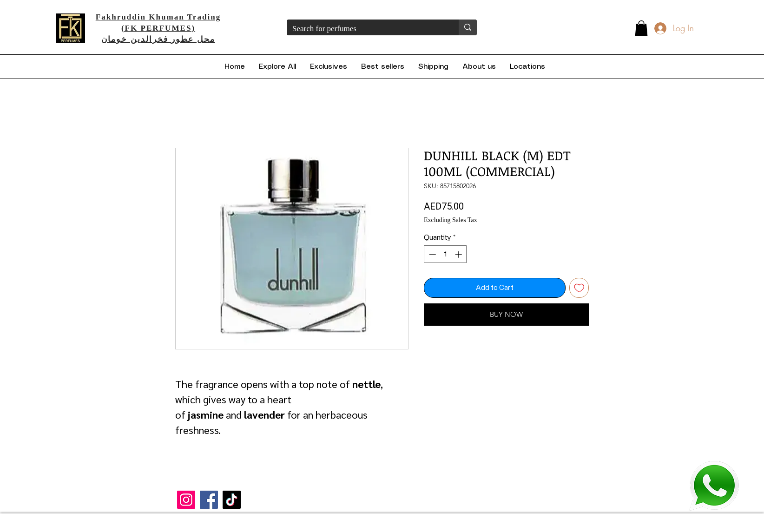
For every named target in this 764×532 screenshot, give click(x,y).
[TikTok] (232, 500)
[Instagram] (186, 500)
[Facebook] (209, 500)
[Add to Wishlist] (579, 288)
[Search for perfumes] (366, 29)
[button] (641, 28)
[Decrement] (431, 254)
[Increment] (459, 254)
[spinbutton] (445, 254)
